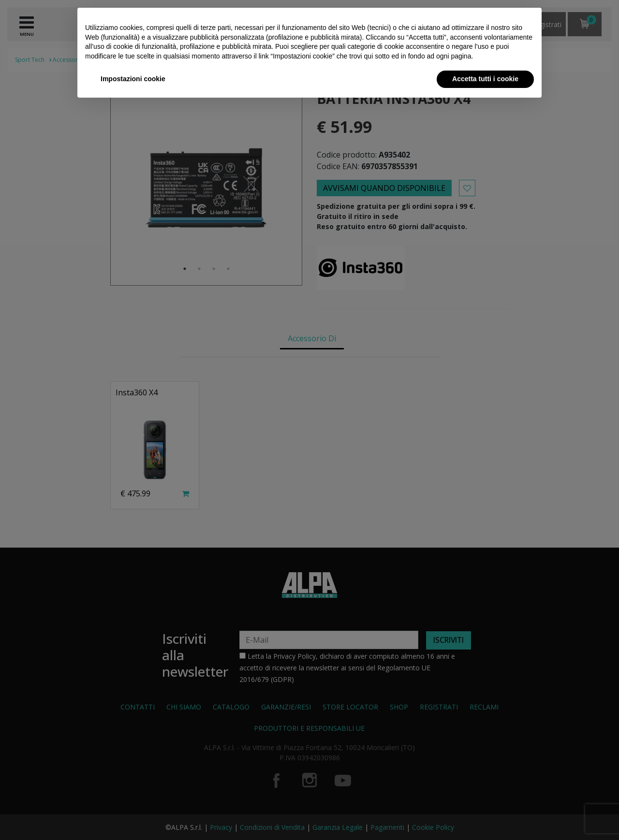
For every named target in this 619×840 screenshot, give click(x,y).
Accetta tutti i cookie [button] (485, 79)
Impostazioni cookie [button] (133, 79)
